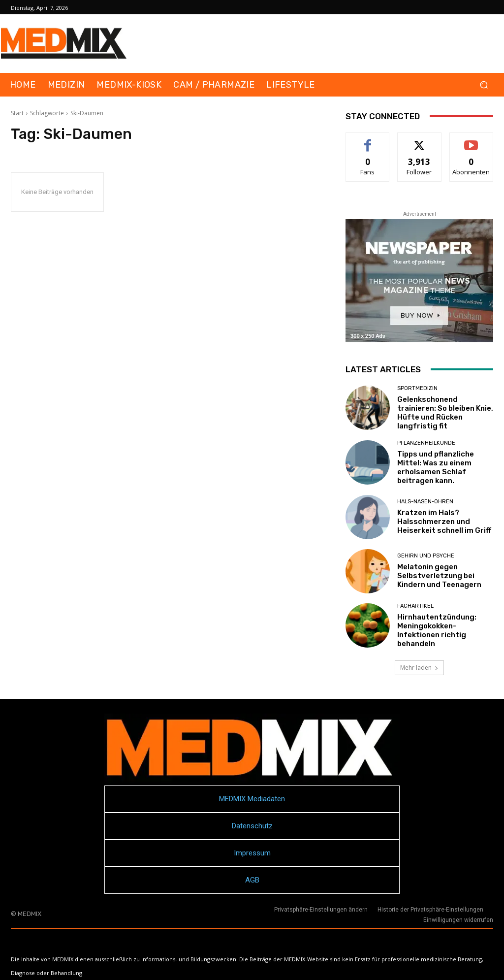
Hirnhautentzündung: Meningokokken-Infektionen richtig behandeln (437, 630)
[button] (484, 85)
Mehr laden (419, 668)
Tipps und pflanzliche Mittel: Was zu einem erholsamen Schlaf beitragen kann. (436, 467)
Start (17, 113)
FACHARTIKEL (415, 606)
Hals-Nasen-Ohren (425, 502)
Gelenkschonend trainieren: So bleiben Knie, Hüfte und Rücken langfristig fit (445, 413)
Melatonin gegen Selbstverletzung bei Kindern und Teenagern (439, 576)
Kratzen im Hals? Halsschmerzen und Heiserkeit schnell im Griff (444, 522)
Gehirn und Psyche (426, 556)
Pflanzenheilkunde (426, 443)
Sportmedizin (417, 388)
